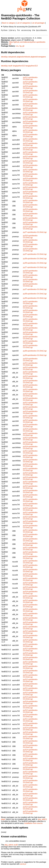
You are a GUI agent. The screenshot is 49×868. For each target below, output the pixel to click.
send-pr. (23, 865)
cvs (17, 47)
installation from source (33, 824)
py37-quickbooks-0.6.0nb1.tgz (35, 255)
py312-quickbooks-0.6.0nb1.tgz (30, 84)
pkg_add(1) (42, 820)
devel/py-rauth (7, 67)
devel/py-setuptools (9, 58)
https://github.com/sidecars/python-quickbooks (27, 43)
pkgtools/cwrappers (38, 58)
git (23, 47)
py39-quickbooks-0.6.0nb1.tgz (35, 264)
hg (20, 47)
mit (10, 45)
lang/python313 (19, 67)
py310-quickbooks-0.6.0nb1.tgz (30, 110)
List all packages (38, 23)
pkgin (3, 820)
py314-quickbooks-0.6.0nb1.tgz (30, 93)
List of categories (23, 23)
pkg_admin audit (11, 846)
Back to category (9, 23)
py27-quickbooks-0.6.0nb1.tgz (35, 233)
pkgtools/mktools (23, 58)
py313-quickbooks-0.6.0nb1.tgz (30, 88)
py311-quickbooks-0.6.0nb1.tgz (30, 80)
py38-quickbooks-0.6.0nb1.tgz (35, 260)
